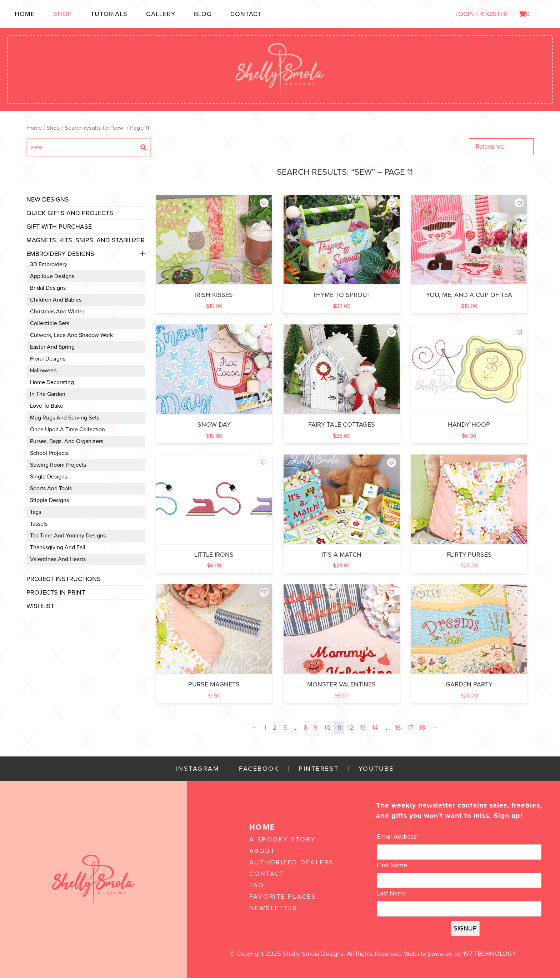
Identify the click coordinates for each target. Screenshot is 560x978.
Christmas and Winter (57, 312)
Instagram (198, 769)
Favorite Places (283, 897)
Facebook (259, 769)
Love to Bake (47, 406)
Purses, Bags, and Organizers (67, 441)
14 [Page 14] (375, 728)
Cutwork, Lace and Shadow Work (71, 335)
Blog (203, 14)
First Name (392, 865)
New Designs (48, 199)
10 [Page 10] (327, 728)
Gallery (161, 14)
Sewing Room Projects (58, 465)
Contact (246, 14)
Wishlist (40, 606)
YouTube (376, 769)
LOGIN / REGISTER (482, 14)
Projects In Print (56, 592)
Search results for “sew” (95, 128)
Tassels (39, 524)
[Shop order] (501, 147)
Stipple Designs (49, 500)
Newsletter (273, 908)
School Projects (49, 453)
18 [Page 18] (422, 728)
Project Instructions (64, 579)
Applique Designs (52, 276)
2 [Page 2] (275, 728)
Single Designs (49, 477)
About (262, 851)
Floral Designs (48, 359)
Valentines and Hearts (58, 559)
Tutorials (109, 14)
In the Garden (48, 394)
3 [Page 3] (285, 728)
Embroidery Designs (60, 254)
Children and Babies (56, 300)
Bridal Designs (48, 288)
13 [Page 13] (363, 728)
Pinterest (319, 769)
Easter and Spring (52, 347)
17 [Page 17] (410, 728)
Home (25, 14)
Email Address (398, 836)
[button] (264, 203)
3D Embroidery (49, 264)
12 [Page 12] (351, 728)
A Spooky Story (282, 839)
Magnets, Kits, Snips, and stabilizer (86, 240)
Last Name (392, 893)
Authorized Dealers (292, 862)
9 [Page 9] (316, 728)
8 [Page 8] (306, 728)
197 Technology (489, 954)
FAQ (257, 885)
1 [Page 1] (265, 728)
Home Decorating (52, 382)
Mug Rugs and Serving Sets (65, 418)
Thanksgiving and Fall (58, 547)
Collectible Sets (50, 323)
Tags (36, 512)
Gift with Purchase (59, 227)
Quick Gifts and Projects (70, 213)
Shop (63, 14)
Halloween (43, 371)
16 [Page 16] (398, 728)
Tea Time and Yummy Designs (68, 536)
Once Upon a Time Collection (67, 430)
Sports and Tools (51, 488)
